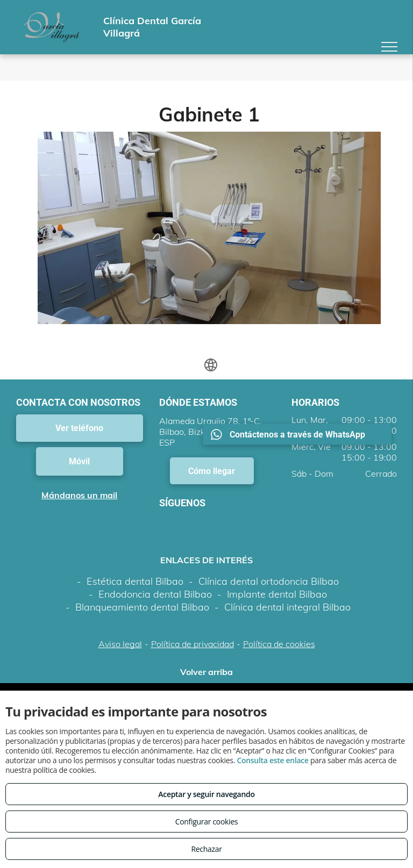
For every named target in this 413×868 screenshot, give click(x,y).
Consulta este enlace (272, 760)
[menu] (389, 47)
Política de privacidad (193, 644)
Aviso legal (120, 644)
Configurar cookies (207, 822)
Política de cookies (279, 644)
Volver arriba (206, 672)
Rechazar (206, 849)
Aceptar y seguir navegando (206, 794)
